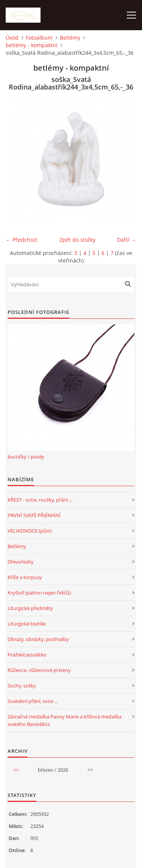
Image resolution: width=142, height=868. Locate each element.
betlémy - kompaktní (32, 45)
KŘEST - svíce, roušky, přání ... (40, 500)
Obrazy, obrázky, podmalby (38, 639)
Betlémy (70, 38)
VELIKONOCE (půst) (30, 531)
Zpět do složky (77, 240)
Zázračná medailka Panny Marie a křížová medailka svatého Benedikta (65, 720)
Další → (127, 240)
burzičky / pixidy (26, 457)
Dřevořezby (21, 562)
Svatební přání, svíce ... (33, 701)
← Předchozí (22, 240)
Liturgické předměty (30, 608)
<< (16, 770)
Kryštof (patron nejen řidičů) (39, 593)
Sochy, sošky (22, 686)
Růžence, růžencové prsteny (39, 670)
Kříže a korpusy (25, 577)
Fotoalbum (39, 38)
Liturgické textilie (27, 624)
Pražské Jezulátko (27, 655)
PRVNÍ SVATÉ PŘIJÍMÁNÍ (34, 515)
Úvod (12, 38)
